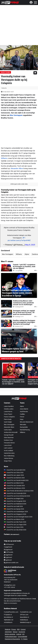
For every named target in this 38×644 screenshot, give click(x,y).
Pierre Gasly (8, 419)
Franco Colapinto (9, 417)
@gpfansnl (8, 550)
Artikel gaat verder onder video (19, 184)
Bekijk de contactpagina (10, 603)
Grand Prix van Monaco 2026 (14, 488)
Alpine (27, 254)
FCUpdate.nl (8, 615)
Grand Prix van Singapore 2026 (15, 514)
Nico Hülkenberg (9, 456)
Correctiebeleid (22, 637)
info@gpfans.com (10, 585)
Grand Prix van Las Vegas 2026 (15, 525)
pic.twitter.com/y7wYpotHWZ (19, 240)
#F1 (24, 238)
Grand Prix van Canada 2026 (14, 486)
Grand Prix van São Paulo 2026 (15, 522)
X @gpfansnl (8, 547)
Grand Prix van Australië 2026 (15, 470)
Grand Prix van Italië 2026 (13, 506)
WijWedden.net (9, 620)
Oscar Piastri (8, 414)
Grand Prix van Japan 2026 (14, 475)
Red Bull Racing (25, 430)
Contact (23, 629)
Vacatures (22, 632)
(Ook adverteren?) (15, 534)
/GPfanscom (9, 544)
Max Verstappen (16, 115)
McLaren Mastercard (27, 422)
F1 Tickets (24, 639)
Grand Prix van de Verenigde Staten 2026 (18, 517)
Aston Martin (24, 409)
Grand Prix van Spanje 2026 (14, 509)
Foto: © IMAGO (5, 69)
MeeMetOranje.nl (25, 622)
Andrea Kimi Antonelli (11, 432)
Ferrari (22, 417)
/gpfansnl (8, 557)
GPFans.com (24, 615)
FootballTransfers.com (11, 612)
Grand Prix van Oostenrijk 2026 (15, 493)
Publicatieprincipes (11, 637)
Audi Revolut (24, 412)
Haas (22, 419)
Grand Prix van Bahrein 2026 (14, 478)
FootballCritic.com (26, 612)
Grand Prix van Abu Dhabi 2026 (15, 530)
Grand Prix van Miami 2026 (14, 483)
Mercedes (23, 425)
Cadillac (22, 414)
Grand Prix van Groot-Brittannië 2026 (17, 496)
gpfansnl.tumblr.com (11, 563)
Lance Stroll (8, 445)
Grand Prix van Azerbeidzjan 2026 (16, 512)
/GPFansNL (9, 552)
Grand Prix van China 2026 (14, 473)
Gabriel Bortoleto (9, 453)
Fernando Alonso (9, 443)
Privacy (14, 629)
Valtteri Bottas (9, 458)
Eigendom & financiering (12, 639)
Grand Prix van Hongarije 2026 (15, 501)
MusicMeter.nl (24, 617)
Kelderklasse (24, 620)
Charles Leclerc (9, 409)
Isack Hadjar (8, 422)
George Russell (9, 435)
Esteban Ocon (8, 440)
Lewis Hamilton (9, 406)
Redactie (8, 629)
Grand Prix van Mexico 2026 (14, 519)
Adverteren (8, 632)
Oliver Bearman (9, 438)
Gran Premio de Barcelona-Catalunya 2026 (19, 491)
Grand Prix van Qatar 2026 (14, 527)
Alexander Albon (17, 168)
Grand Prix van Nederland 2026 (15, 504)
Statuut (15, 632)
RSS (18, 629)
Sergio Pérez (8, 461)
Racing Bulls (24, 427)
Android (19, 634)
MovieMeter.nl (8, 617)
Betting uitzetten (10, 634)
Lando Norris (8, 412)
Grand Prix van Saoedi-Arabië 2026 (16, 480)
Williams (4, 158)
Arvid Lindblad (8, 451)
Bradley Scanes (5, 72)
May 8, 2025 (30, 245)
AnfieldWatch (8, 622)
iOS (23, 634)
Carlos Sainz (8, 430)
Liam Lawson (8, 448)
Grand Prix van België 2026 (14, 499)
